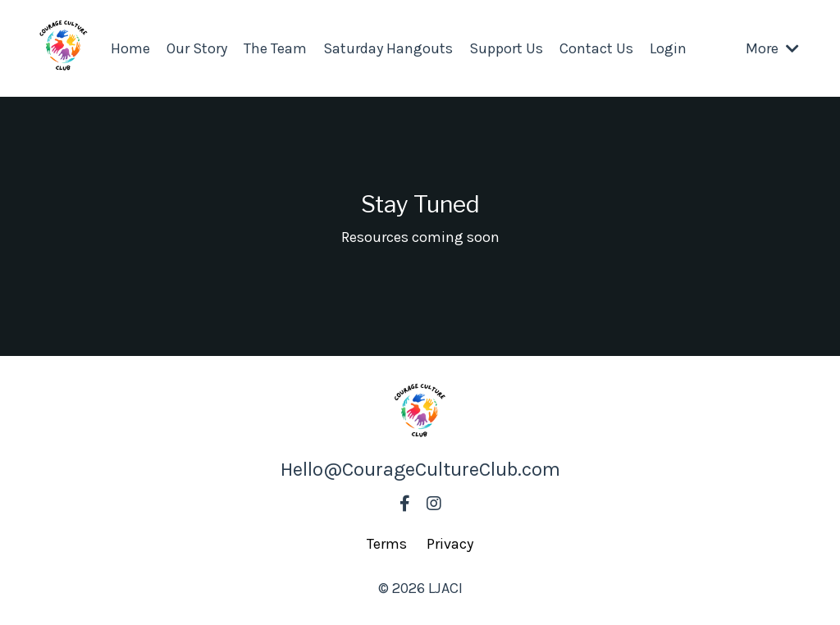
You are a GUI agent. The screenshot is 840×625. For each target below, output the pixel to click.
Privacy (450, 544)
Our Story (197, 48)
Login (668, 48)
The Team (275, 48)
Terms (387, 544)
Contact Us (596, 48)
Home (130, 48)
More (772, 48)
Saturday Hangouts (388, 48)
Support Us (506, 48)
